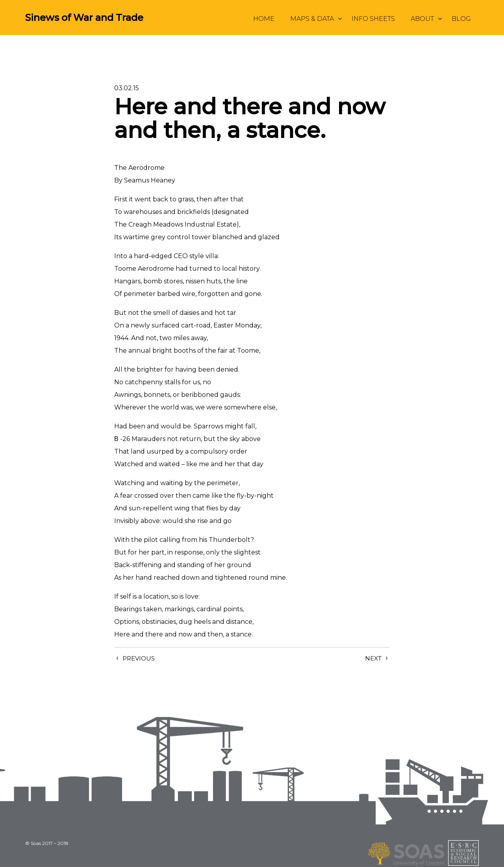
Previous (139, 658)
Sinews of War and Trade (84, 18)
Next (373, 658)
